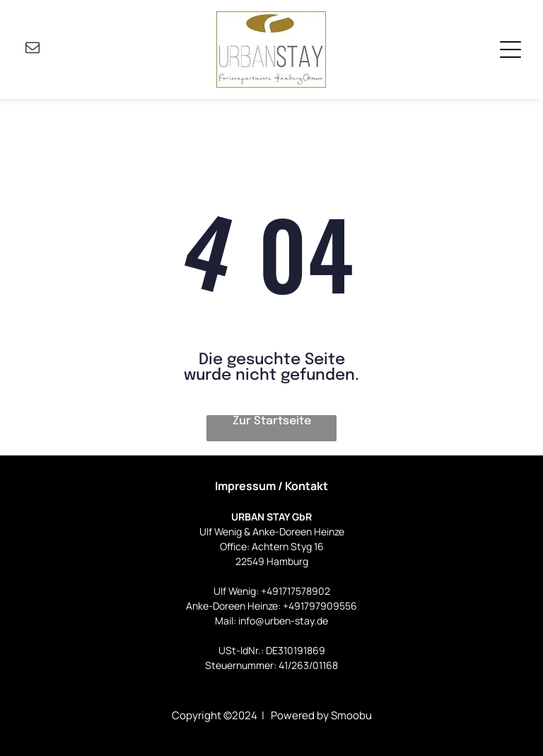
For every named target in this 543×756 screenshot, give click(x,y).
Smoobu (351, 715)
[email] (33, 49)
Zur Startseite (272, 421)
